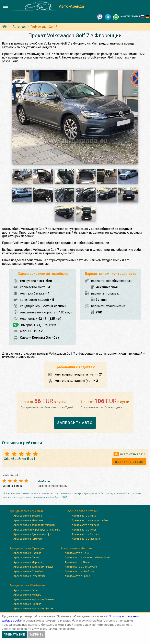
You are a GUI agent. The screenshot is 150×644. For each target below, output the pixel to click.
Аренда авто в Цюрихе (27, 604)
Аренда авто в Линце (77, 562)
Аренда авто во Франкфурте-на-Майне (37, 530)
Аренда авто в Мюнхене (28, 520)
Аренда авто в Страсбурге (29, 576)
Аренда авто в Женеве (27, 595)
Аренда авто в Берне (26, 590)
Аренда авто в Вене (77, 553)
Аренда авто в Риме (84, 516)
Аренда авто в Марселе (28, 562)
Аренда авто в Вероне (85, 534)
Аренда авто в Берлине (28, 516)
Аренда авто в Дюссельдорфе (32, 534)
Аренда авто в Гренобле (28, 571)
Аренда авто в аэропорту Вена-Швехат (88, 557)
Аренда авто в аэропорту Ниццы (33, 567)
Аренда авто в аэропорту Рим (90, 520)
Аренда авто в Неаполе (86, 539)
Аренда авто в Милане (86, 525)
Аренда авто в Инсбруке (80, 571)
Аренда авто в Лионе (26, 557)
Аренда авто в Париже (27, 553)
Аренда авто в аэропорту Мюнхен (34, 525)
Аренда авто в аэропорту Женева (34, 599)
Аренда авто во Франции (27, 548)
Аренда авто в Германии (26, 511)
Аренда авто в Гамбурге (28, 539)
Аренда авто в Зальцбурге (81, 567)
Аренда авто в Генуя (84, 530)
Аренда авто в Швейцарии (27, 585)
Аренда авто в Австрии (77, 548)
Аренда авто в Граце (77, 576)
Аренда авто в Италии (83, 511)
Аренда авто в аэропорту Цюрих (33, 608)
